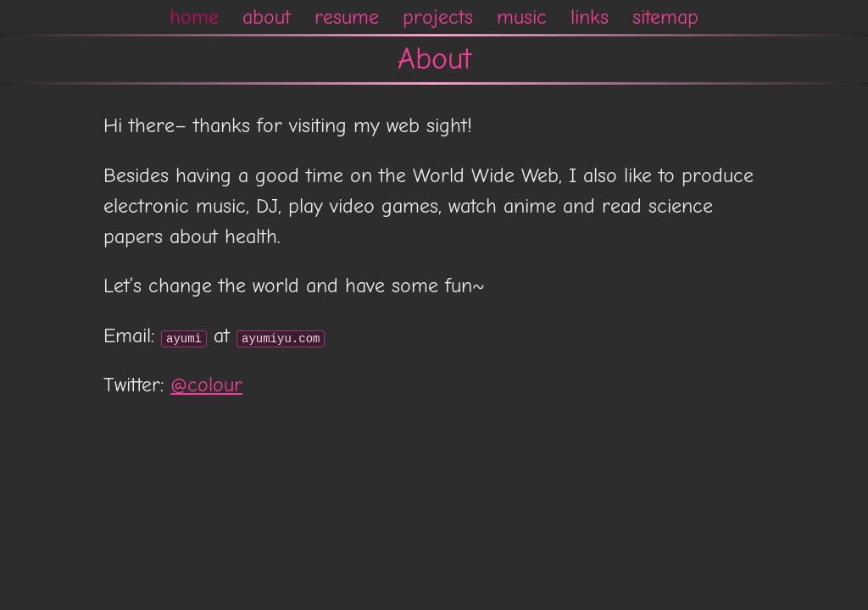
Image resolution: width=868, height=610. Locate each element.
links (590, 17)
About (434, 59)
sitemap (665, 17)
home (194, 17)
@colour (206, 385)
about (267, 17)
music (522, 17)
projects (438, 17)
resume (347, 17)
